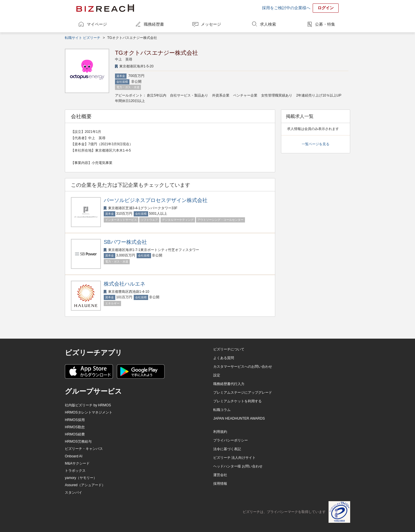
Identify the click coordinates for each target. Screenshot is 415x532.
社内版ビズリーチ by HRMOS (88, 405)
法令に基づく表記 (227, 449)
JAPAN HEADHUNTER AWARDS (239, 418)
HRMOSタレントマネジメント (89, 412)
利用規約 (220, 432)
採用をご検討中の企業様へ (286, 8)
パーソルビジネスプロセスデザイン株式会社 (156, 200)
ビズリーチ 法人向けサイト (234, 458)
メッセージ (211, 24)
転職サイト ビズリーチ (83, 38)
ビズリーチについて (229, 349)
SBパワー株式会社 (125, 242)
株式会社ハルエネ (124, 284)
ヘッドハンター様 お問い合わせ (238, 466)
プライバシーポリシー (231, 440)
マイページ (97, 24)
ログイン (326, 8)
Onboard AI (74, 456)
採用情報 (220, 484)
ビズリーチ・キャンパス (84, 449)
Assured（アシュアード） (85, 485)
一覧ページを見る (316, 144)
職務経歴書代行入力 (229, 384)
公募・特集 (325, 24)
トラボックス (75, 471)
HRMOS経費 (75, 434)
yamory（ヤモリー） (81, 478)
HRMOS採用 (75, 420)
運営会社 (220, 475)
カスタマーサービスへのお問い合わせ (243, 367)
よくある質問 (224, 358)
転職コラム (222, 410)
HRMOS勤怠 (75, 427)
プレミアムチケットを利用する (237, 401)
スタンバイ (73, 493)
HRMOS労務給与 (78, 442)
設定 (217, 375)
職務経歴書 (154, 24)
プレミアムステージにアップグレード (243, 393)
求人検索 (268, 24)
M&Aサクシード (77, 463)
